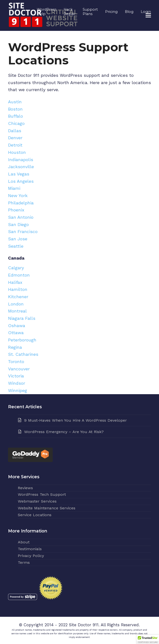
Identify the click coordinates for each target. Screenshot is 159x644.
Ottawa (16, 333)
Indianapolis (21, 160)
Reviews (25, 488)
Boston (15, 109)
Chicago (16, 123)
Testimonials (30, 549)
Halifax (15, 282)
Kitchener (18, 297)
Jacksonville (21, 167)
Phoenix (16, 210)
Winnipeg (18, 390)
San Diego (18, 224)
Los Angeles (21, 181)
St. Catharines (23, 354)
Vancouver (19, 369)
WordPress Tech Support (42, 494)
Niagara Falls (22, 318)
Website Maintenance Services (47, 508)
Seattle (16, 246)
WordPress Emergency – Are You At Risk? (64, 432)
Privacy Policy (31, 556)
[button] (148, 15)
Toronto (16, 361)
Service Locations (35, 515)
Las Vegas (19, 174)
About (24, 542)
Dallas (15, 131)
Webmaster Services (37, 501)
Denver (15, 138)
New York (18, 196)
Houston (17, 152)
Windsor (17, 383)
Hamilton (18, 289)
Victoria (16, 376)
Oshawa (17, 326)
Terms (24, 562)
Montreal (17, 311)
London (16, 304)
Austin (15, 102)
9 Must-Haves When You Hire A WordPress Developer (75, 420)
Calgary (16, 268)
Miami (14, 188)
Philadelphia (21, 203)
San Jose (18, 239)
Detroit (15, 145)
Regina (15, 347)
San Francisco (23, 231)
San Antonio (21, 217)
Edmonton (19, 275)
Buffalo (15, 116)
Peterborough (22, 340)
